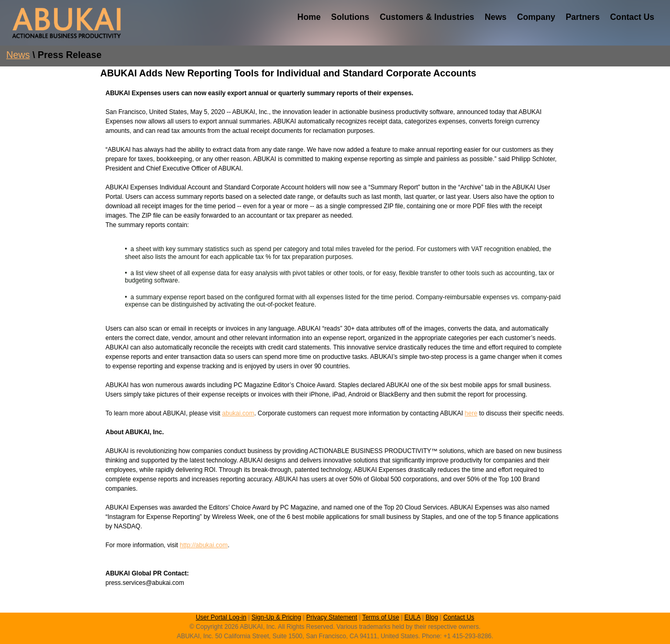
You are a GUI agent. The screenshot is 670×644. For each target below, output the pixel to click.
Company (536, 17)
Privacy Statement (332, 617)
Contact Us (632, 17)
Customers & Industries (427, 17)
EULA (412, 617)
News (496, 17)
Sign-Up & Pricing (276, 617)
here (471, 413)
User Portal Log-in (221, 617)
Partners (583, 17)
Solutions (350, 17)
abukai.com (238, 413)
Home (309, 17)
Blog (432, 617)
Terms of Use (381, 617)
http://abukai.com (204, 545)
